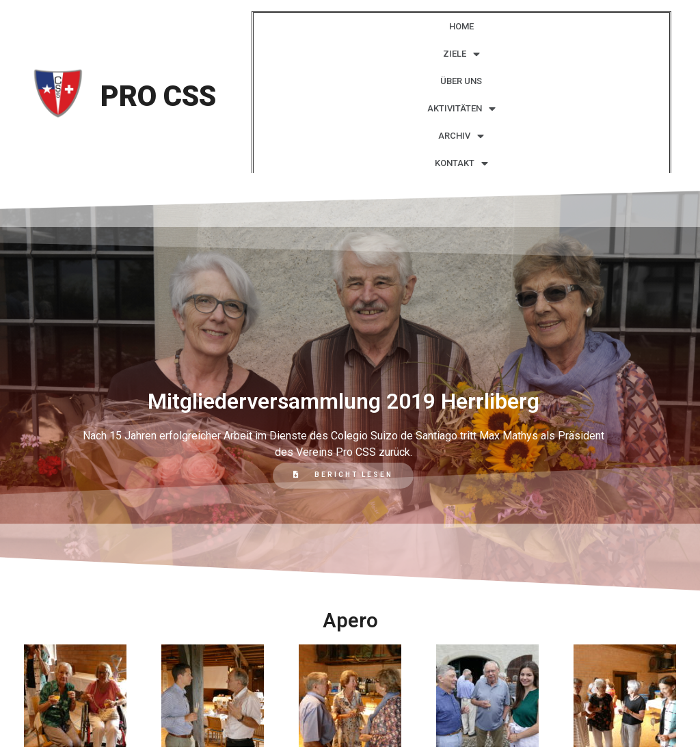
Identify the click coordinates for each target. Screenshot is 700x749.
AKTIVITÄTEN (461, 109)
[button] (343, 476)
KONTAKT (461, 164)
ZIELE (461, 54)
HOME (461, 26)
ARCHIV (461, 136)
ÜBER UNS (461, 81)
